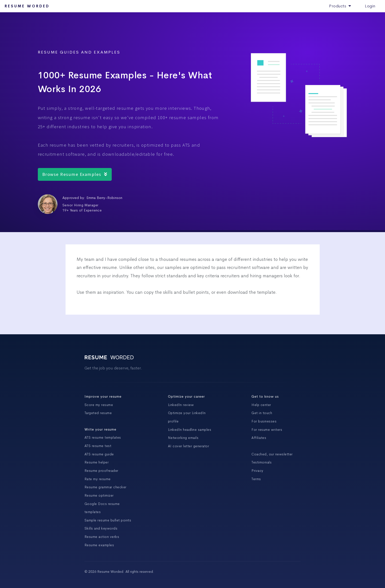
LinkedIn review (181, 405)
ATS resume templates (103, 437)
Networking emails (183, 438)
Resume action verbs (102, 537)
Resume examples (99, 545)
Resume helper (97, 462)
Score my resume (99, 405)
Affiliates (259, 438)
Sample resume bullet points (108, 520)
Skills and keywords (101, 528)
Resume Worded (27, 6)
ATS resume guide (99, 454)
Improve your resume (103, 396)
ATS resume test (98, 446)
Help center (261, 405)
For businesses (264, 421)
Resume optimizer (99, 495)
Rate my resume (98, 479)
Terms (256, 479)
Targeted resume (98, 413)
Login (370, 6)
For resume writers (267, 430)
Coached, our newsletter (272, 454)
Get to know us (265, 396)
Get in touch (262, 413)
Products (340, 6)
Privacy (257, 471)
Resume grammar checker (105, 487)
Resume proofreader (101, 471)
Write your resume (100, 429)
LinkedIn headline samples (190, 430)
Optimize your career (186, 396)
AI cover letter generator (189, 446)
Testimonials (261, 462)
